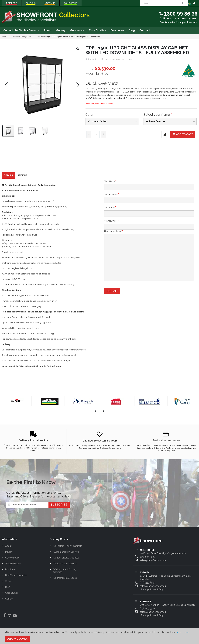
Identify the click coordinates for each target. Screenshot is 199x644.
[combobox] (164, 3)
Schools (31, 3)
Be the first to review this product (117, 59)
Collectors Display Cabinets (68, 548)
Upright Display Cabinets (66, 559)
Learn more (182, 632)
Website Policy (13, 565)
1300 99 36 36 (181, 14)
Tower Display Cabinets (65, 565)
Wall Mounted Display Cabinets (65, 573)
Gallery (9, 583)
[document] (99, 636)
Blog (8, 589)
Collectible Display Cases (21, 37)
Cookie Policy (12, 559)
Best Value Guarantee (16, 577)
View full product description (99, 104)
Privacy (9, 554)
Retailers (12, 3)
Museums (50, 3)
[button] (78, 51)
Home (4, 37)
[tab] (8, 177)
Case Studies (12, 595)
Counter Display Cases (65, 580)
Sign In (194, 3)
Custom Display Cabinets (66, 554)
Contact (9, 600)
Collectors (71, 3)
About (8, 548)
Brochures (11, 571)
